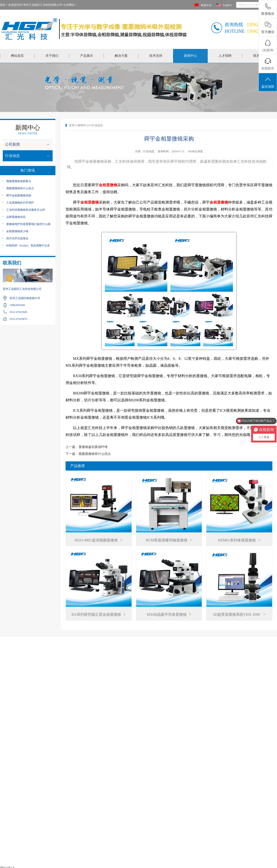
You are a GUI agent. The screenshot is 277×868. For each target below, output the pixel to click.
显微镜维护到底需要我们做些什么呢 (28, 224)
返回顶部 (268, 82)
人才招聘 (225, 56)
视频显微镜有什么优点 (20, 188)
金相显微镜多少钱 (17, 231)
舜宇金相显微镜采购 (19, 195)
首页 (72, 125)
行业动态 (97, 125)
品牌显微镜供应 (16, 217)
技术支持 (156, 56)
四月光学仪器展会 (17, 238)
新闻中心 (190, 56)
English (227, 5)
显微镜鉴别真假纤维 (93, 447)
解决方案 (121, 56)
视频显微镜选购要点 (19, 181)
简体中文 (206, 5)
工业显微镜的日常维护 (20, 203)
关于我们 (52, 56)
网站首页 (17, 56)
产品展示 (87, 56)
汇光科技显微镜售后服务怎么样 (26, 210)
